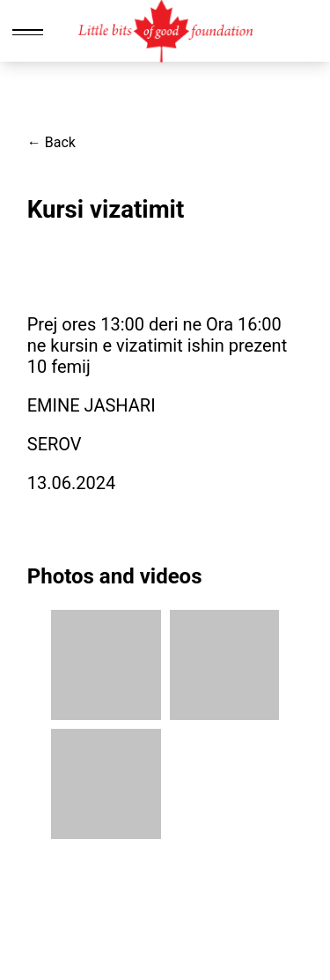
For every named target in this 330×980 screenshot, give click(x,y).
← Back (51, 142)
